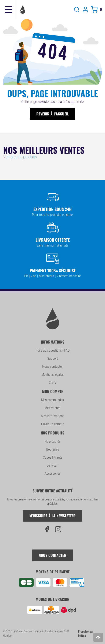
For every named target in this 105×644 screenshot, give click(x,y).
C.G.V (53, 383)
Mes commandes (52, 400)
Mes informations (53, 416)
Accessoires (53, 473)
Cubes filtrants (53, 457)
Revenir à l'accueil (53, 114)
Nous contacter (52, 367)
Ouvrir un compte (53, 424)
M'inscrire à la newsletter (52, 516)
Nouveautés (52, 442)
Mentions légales (52, 375)
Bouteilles (53, 449)
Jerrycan (52, 465)
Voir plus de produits (20, 157)
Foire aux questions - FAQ (53, 350)
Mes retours (52, 408)
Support (53, 358)
